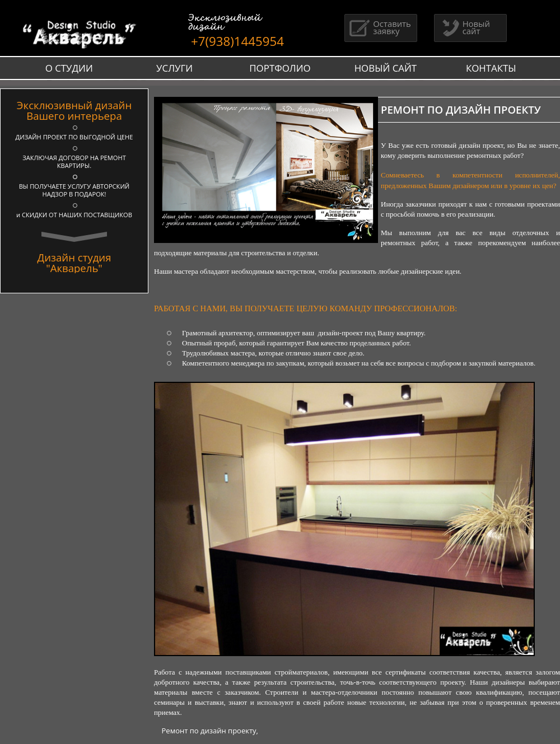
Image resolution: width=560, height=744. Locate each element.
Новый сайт (463, 27)
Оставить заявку (379, 27)
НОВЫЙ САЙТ (386, 68)
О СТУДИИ (69, 68)
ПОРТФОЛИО (280, 68)
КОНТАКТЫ (491, 68)
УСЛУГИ (174, 68)
